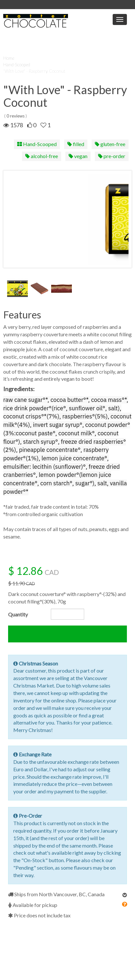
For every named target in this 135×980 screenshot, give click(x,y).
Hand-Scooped (17, 64)
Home (9, 58)
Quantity (18, 614)
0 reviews (16, 116)
